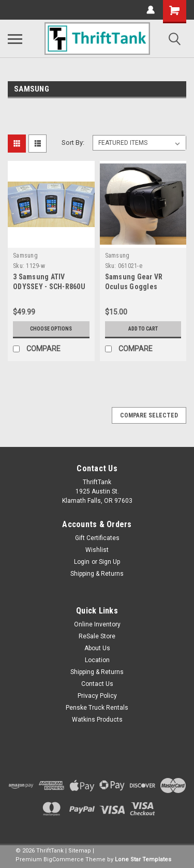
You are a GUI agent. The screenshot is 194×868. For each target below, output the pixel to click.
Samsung (25, 256)
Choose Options (51, 329)
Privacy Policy (97, 696)
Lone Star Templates (143, 859)
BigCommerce (64, 859)
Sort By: (73, 143)
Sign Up (109, 562)
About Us (97, 648)
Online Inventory (97, 624)
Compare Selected (149, 415)
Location (97, 660)
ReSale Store (97, 636)
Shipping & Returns (97, 574)
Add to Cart (143, 329)
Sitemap (80, 851)
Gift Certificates (97, 538)
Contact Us (97, 684)
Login (82, 562)
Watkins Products (97, 720)
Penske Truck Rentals (97, 708)
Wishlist (97, 550)
